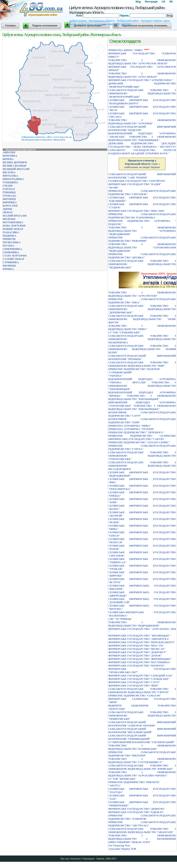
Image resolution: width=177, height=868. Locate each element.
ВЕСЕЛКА (9, 172)
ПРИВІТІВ (9, 239)
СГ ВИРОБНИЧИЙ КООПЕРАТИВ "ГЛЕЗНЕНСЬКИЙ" (141, 742)
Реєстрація (151, 2)
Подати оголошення (45, 26)
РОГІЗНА (8, 246)
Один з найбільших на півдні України (142, 164)
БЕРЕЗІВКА (10, 156)
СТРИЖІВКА (11, 262)
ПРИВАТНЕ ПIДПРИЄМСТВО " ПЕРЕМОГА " (137, 432)
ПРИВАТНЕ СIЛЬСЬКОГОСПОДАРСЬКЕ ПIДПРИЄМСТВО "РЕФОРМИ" (142, 239)
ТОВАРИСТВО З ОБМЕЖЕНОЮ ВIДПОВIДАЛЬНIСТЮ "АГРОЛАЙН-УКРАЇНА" (142, 774)
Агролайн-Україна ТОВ (122, 849)
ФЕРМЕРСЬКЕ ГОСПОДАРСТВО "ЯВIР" (133, 686)
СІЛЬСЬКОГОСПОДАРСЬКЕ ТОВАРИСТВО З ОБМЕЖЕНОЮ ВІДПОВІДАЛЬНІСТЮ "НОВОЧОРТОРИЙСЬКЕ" (142, 93)
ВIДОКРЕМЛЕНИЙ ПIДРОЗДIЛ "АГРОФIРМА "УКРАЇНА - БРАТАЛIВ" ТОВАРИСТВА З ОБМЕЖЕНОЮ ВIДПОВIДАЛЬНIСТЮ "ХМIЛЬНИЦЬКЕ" (142, 384)
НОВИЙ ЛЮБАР (13, 229)
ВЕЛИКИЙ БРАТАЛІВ (16, 169)
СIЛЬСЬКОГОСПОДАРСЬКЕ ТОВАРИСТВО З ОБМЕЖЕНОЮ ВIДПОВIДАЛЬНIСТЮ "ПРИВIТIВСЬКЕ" (142, 715)
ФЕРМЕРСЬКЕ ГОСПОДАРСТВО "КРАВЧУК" (137, 666)
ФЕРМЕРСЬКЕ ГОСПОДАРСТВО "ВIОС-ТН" (136, 646)
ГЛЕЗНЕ (8, 186)
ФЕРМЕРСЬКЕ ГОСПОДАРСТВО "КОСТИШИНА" (140, 662)
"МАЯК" (114, 187)
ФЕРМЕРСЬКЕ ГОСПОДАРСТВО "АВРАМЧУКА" (139, 639)
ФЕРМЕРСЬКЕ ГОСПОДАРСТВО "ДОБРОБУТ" (138, 652)
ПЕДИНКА (9, 236)
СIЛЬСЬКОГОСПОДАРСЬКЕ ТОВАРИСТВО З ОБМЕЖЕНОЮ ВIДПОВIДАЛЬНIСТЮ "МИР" (142, 364)
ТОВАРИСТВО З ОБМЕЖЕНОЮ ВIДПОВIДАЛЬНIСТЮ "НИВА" (142, 327)
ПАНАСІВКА (11, 232)
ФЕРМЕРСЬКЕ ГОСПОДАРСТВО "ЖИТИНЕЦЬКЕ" (140, 659)
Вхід (138, 2)
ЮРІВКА (8, 269)
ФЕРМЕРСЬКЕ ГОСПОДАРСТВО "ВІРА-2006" (137, 211)
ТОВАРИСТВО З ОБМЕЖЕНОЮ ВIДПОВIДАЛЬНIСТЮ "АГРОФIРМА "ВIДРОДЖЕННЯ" (142, 231)
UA (163, 2)
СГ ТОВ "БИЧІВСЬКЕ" (122, 779)
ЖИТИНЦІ (9, 199)
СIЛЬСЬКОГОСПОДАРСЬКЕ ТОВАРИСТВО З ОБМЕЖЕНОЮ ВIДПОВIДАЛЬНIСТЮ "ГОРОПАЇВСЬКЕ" (142, 456)
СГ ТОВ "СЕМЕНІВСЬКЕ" (124, 332)
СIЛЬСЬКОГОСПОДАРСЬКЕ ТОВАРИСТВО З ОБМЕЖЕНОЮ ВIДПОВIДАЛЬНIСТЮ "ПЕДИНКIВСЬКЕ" (142, 264)
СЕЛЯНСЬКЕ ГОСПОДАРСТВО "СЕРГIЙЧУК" (137, 181)
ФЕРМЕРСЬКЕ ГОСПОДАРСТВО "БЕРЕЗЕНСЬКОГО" (142, 642)
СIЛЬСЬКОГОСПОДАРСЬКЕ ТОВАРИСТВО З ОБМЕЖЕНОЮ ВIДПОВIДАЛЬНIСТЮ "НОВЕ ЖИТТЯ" (142, 319)
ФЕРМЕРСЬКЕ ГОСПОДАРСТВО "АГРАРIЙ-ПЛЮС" (141, 80)
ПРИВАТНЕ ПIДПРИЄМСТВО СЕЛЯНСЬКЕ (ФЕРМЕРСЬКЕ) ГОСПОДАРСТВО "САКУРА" (142, 437)
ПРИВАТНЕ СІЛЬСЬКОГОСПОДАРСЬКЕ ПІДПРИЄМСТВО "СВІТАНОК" (142, 192)
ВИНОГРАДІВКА (13, 179)
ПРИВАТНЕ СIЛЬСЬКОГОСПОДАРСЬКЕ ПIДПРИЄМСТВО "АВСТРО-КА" (142, 824)
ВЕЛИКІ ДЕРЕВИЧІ (15, 162)
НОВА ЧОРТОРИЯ (14, 226)
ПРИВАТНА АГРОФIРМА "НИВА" (130, 426)
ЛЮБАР (8, 212)
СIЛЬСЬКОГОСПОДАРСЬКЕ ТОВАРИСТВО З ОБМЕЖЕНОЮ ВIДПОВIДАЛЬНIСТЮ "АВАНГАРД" (142, 830)
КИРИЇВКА (10, 202)
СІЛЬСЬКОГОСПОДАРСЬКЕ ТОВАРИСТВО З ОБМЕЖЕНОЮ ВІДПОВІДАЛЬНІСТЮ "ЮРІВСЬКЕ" (142, 767)
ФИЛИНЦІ (9, 266)
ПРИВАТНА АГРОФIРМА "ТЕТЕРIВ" (131, 429)
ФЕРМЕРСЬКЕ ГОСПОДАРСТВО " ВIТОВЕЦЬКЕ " (140, 636)
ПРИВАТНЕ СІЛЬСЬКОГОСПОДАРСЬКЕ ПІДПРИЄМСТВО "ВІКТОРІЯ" (142, 754)
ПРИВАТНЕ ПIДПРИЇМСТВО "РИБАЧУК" (134, 782)
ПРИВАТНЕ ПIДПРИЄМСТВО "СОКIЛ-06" (135, 696)
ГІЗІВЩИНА (10, 182)
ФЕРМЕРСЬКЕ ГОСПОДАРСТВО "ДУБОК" (135, 656)
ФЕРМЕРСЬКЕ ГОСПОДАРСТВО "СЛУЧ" (134, 682)
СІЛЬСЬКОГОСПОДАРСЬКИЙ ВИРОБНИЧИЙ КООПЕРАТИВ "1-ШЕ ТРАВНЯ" (142, 176)
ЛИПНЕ (8, 209)
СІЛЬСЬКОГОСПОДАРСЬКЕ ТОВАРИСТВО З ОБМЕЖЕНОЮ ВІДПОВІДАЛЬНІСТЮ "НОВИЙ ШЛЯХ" (142, 349)
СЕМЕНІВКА (11, 252)
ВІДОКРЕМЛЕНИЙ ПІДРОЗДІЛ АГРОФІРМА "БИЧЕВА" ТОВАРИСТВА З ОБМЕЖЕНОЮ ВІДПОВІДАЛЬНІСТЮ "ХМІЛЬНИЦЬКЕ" (142, 396)
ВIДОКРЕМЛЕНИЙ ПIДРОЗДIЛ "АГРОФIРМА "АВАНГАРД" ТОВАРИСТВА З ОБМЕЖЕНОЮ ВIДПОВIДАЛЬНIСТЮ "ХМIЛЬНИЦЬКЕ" (142, 137)
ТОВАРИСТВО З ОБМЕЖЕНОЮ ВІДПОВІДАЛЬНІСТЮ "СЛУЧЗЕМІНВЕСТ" (142, 760)
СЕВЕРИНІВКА (12, 249)
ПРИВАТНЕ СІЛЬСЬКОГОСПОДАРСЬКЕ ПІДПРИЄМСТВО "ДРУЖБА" (142, 256)
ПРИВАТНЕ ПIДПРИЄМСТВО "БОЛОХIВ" (134, 369)
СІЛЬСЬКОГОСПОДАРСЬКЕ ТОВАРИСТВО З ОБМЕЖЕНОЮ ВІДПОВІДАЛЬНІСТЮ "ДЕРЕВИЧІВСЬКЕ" (142, 309)
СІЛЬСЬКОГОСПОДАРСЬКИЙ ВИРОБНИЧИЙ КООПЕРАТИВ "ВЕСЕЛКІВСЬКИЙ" (142, 730)
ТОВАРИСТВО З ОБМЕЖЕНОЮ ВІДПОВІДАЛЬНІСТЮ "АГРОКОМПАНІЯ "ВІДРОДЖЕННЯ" (142, 247)
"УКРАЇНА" (115, 376)
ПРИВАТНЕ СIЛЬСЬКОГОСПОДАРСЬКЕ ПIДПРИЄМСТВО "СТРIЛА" (142, 447)
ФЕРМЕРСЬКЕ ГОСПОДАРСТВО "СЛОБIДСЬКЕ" (139, 679)
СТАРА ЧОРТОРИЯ (15, 256)
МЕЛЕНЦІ (9, 219)
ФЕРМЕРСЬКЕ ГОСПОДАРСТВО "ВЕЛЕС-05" (137, 649)
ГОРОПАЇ (9, 189)
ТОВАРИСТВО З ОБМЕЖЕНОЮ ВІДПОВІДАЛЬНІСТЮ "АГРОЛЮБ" (142, 122)
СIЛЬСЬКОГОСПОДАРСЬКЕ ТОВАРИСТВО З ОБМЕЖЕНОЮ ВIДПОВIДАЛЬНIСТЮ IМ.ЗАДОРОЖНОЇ (142, 466)
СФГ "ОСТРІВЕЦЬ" (120, 619)
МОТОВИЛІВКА (13, 222)
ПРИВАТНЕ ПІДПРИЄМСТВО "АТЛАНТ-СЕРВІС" (139, 442)
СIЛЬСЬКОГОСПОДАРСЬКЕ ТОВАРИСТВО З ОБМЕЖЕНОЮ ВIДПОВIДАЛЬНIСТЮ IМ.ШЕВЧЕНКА (142, 339)
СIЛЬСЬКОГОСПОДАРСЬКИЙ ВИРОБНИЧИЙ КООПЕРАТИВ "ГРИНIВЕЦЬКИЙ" (142, 737)
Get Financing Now (119, 845)
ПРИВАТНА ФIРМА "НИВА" (126, 50)
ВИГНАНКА (10, 176)
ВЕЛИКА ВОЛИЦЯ (14, 166)
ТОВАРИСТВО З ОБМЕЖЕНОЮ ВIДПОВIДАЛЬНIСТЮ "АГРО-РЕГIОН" (142, 294)
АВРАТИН (9, 152)
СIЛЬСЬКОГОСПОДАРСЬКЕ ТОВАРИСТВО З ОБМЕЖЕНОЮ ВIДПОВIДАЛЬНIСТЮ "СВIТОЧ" (142, 691)
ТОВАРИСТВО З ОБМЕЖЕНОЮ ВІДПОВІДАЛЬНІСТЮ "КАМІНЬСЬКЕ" (142, 747)
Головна (10, 26)
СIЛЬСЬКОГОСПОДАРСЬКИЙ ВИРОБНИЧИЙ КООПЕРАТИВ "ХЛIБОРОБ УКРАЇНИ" (142, 724)
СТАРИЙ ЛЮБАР (13, 259)
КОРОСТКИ (10, 206)
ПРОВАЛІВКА (12, 242)
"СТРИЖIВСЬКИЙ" (120, 372)
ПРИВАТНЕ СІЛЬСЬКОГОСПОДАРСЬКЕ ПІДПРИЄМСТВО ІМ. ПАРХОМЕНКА (142, 216)
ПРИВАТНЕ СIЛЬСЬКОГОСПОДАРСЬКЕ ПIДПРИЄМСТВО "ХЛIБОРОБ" (142, 817)
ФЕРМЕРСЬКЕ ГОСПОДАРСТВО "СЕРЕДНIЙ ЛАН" (140, 676)
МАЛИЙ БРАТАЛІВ (15, 216)
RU (171, 2)
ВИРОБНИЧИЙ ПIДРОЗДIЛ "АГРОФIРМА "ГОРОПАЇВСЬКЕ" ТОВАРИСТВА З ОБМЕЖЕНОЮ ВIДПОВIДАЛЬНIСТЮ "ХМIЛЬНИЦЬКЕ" (142, 406)
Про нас (65, 859)
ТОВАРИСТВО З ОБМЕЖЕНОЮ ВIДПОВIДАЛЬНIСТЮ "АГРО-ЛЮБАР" (142, 75)
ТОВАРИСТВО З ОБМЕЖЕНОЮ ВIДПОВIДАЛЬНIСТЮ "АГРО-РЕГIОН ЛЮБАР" (142, 62)
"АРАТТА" (115, 785)
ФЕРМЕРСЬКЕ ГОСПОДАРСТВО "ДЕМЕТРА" (137, 809)
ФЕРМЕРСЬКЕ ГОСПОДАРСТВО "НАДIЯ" (135, 184)
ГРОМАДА (9, 196)
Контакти (76, 859)
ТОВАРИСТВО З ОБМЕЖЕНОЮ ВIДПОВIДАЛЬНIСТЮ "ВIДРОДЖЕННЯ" (142, 624)
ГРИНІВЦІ (9, 192)
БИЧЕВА (8, 159)
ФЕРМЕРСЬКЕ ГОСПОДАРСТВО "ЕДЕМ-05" (136, 812)
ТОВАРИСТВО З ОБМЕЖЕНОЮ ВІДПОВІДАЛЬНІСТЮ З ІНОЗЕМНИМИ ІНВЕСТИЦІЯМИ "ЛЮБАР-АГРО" (142, 839)
